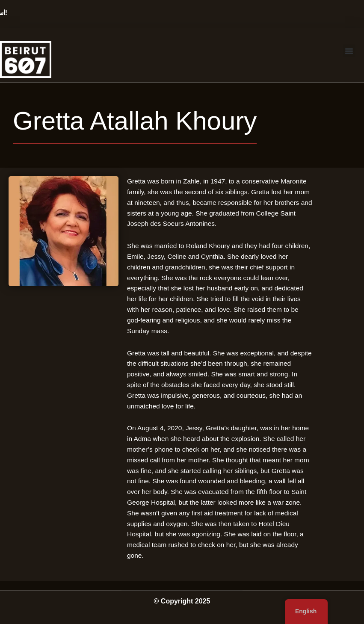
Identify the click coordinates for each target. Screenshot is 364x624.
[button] (349, 51)
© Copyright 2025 (182, 601)
